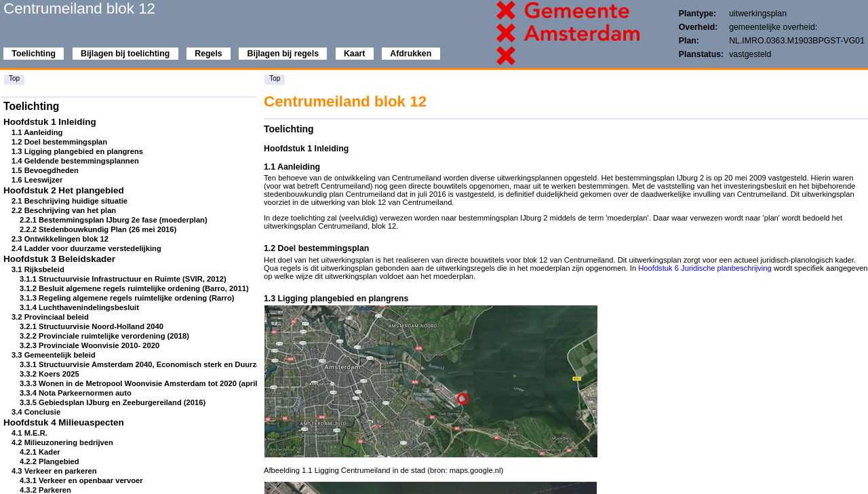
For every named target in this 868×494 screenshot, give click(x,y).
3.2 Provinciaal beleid (50, 317)
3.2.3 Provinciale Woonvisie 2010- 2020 (90, 345)
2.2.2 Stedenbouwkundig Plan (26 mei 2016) (98, 229)
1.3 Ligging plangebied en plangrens (77, 151)
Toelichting (34, 54)
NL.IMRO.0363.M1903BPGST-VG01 (797, 41)
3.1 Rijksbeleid (38, 269)
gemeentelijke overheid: (773, 27)
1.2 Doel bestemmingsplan (59, 142)
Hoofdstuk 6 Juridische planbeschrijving (705, 268)
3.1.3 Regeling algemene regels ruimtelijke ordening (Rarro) (127, 298)
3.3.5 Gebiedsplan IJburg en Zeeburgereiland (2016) (113, 402)
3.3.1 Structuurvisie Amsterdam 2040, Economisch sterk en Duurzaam (145, 364)
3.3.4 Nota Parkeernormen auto (76, 393)
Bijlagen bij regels (283, 54)
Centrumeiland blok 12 (79, 8)
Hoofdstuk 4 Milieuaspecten (64, 422)
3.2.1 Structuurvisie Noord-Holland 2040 (92, 326)
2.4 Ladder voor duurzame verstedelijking (86, 248)
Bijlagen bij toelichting (125, 54)
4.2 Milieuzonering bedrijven (62, 442)
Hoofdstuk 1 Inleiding (50, 122)
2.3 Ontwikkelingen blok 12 (60, 239)
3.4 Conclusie (36, 412)
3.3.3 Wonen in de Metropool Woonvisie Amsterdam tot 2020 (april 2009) (149, 383)
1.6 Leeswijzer (37, 180)
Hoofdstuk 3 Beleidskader (59, 259)
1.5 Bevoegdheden (45, 170)
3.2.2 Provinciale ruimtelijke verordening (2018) (104, 336)
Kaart (354, 54)
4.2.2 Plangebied (50, 461)
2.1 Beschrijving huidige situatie (70, 201)
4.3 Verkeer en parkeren (54, 471)
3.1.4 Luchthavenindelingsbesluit (79, 307)
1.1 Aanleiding (37, 132)
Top (14, 78)
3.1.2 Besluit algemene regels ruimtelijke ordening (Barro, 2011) (134, 288)
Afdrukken (411, 54)
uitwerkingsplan (758, 14)
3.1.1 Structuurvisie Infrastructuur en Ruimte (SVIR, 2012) (123, 279)
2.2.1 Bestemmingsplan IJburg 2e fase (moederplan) (114, 220)
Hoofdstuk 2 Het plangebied (64, 190)
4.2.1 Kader (40, 452)
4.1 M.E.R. (29, 433)
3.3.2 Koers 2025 (50, 374)
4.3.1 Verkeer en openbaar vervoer (81, 480)
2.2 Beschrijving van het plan (64, 210)
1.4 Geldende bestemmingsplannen (75, 161)
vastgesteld (750, 54)
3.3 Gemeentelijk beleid (54, 355)
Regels (208, 54)
